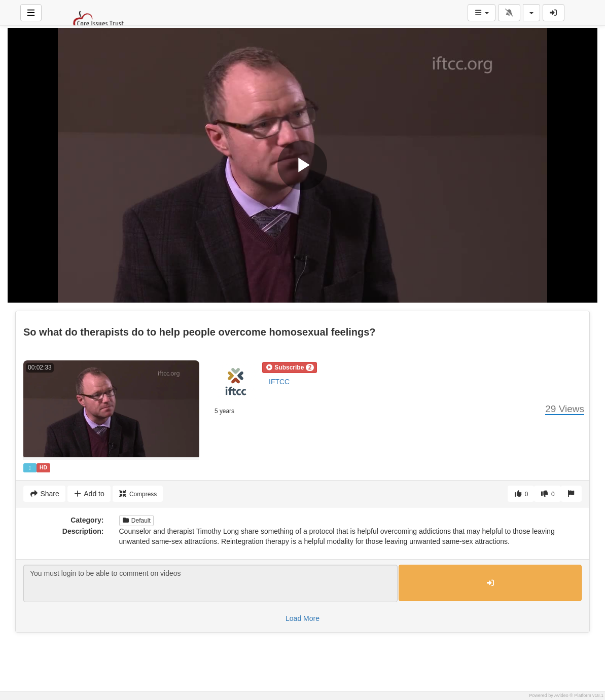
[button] (290, 367)
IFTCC (279, 382)
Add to (89, 494)
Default (136, 521)
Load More (302, 618)
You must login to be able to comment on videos (210, 583)
